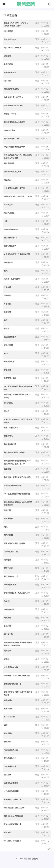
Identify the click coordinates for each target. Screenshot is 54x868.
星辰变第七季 (9, 362)
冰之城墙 (7, 56)
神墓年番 (7, 370)
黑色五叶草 (8, 535)
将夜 (6, 320)
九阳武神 (7, 626)
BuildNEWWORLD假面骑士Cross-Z (18, 196)
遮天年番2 (8, 700)
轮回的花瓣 (8, 64)
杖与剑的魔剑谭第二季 (13, 824)
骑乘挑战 (7, 742)
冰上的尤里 (8, 205)
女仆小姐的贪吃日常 (12, 791)
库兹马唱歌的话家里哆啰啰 (14, 147)
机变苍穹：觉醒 (10, 378)
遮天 (6, 527)
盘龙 (6, 271)
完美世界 (7, 287)
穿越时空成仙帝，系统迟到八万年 (17, 593)
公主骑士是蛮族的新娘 (13, 172)
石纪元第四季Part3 (12, 139)
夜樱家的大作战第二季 (13, 799)
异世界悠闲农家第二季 (13, 684)
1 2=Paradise (9, 717)
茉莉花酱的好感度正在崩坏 (14, 808)
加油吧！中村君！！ (12, 114)
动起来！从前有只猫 (12, 279)
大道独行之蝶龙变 (11, 783)
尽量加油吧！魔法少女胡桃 (14, 543)
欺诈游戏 (7, 560)
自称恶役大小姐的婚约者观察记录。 (18, 675)
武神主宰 (7, 651)
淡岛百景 (7, 81)
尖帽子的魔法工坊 (11, 552)
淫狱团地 (7, 832)
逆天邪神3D (9, 345)
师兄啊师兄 (8, 403)
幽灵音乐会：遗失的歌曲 (14, 816)
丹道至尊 (7, 312)
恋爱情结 (7, 295)
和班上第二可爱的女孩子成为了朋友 (18, 477)
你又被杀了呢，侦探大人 (14, 97)
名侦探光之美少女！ (12, 750)
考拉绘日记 (8, 31)
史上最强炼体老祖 (11, 667)
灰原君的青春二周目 (12, 89)
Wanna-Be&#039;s (12, 229)
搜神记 (7, 411)
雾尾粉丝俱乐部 (10, 39)
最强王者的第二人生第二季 (14, 122)
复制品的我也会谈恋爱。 (14, 485)
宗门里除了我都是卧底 (13, 841)
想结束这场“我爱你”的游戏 (14, 452)
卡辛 (6, 221)
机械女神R (8, 709)
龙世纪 (7, 659)
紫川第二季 (8, 634)
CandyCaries (9, 130)
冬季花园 (7, 304)
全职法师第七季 (10, 337)
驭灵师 (7, 329)
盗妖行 (7, 353)
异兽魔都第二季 (10, 444)
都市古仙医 (8, 568)
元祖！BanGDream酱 (13, 48)
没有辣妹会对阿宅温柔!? (13, 105)
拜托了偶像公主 (10, 758)
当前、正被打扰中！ (12, 428)
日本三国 (7, 510)
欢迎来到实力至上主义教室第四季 (17, 254)
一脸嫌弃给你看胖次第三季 (14, 188)
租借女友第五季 (10, 246)
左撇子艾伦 (8, 436)
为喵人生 (7, 601)
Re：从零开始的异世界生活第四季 (17, 494)
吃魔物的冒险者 (10, 72)
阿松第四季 (8, 262)
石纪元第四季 (9, 163)
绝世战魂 (7, 618)
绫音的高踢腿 (9, 213)
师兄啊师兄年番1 (11, 585)
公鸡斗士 (7, 775)
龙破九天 (7, 180)
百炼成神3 (8, 733)
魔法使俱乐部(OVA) (12, 238)
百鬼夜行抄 (8, 519)
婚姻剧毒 (7, 469)
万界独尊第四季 (10, 766)
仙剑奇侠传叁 (9, 609)
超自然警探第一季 (11, 576)
